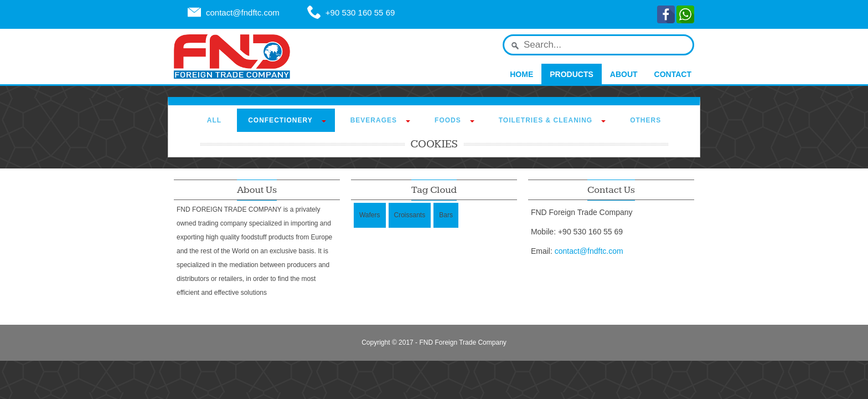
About (624, 74)
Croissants (410, 215)
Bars (446, 215)
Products (572, 74)
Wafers (370, 215)
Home (521, 74)
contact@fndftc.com (243, 12)
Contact (673, 74)
